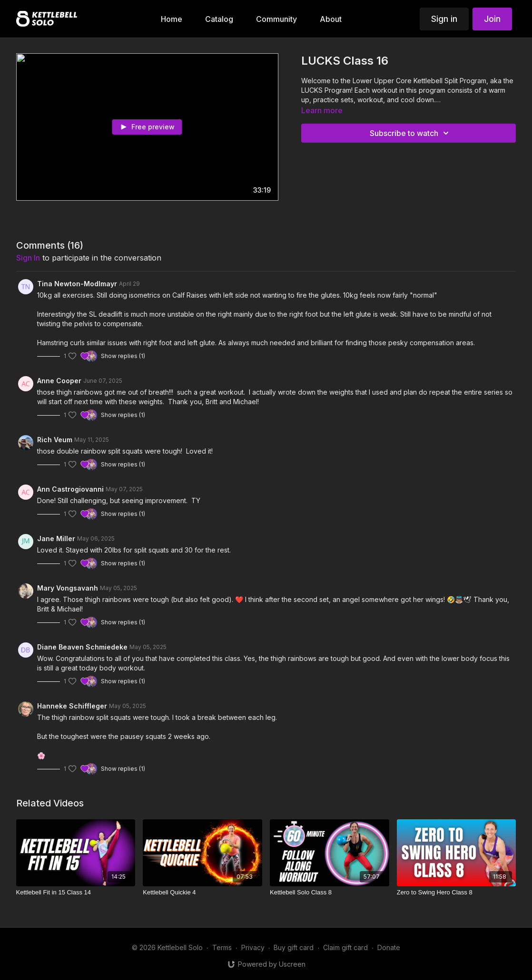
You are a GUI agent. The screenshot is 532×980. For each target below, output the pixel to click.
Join (492, 19)
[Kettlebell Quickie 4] (202, 893)
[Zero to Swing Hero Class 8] (457, 893)
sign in (28, 258)
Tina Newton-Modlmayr (77, 284)
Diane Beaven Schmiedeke (82, 647)
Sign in (444, 19)
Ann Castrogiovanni (70, 489)
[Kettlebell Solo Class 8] (330, 893)
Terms (222, 947)
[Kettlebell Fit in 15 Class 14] (76, 893)
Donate (389, 947)
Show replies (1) (123, 356)
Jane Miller (56, 539)
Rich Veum (55, 440)
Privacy (253, 947)
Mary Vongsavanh (68, 588)
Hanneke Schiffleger (72, 706)
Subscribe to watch (411, 133)
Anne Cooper (59, 381)
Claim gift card (345, 947)
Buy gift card (294, 947)
